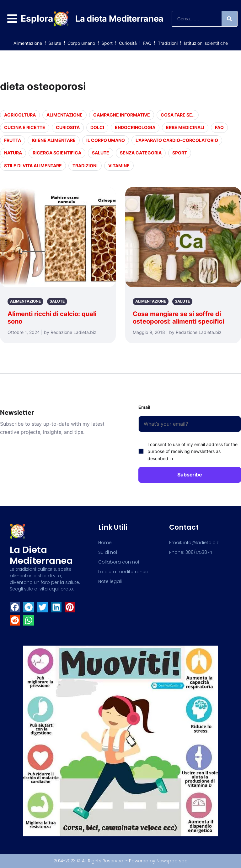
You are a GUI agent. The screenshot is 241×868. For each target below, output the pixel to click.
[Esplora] (12, 19)
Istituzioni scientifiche (206, 43)
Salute (55, 43)
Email (144, 407)
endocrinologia (135, 127)
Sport (107, 43)
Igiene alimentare (54, 140)
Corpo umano (81, 43)
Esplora (37, 18)
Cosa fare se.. (178, 115)
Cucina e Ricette (25, 127)
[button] (15, 607)
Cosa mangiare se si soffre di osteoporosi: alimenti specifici (178, 318)
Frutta (13, 140)
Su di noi (108, 552)
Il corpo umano (106, 140)
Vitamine (119, 166)
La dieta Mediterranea (119, 19)
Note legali (110, 581)
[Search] (229, 19)
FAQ (147, 43)
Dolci (97, 127)
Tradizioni (168, 43)
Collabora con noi (119, 562)
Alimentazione (28, 43)
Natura (13, 153)
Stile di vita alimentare (33, 166)
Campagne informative (122, 115)
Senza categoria (141, 153)
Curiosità (128, 43)
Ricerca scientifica (57, 153)
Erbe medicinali (185, 127)
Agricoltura (20, 115)
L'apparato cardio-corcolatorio (177, 140)
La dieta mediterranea (41, 555)
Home (105, 543)
